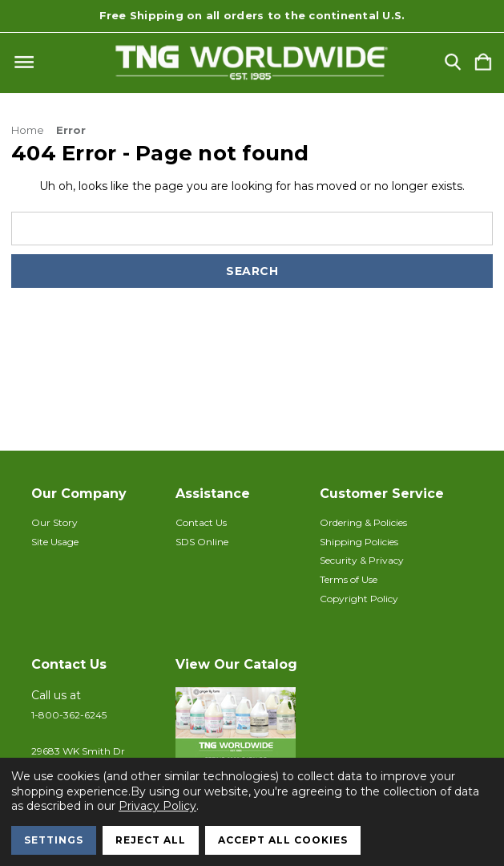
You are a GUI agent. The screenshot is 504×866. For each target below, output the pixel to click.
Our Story (54, 522)
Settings (54, 840)
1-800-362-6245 (69, 715)
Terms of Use (349, 579)
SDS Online (202, 542)
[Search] (453, 63)
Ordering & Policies (363, 522)
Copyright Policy (359, 599)
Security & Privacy (362, 560)
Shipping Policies (359, 542)
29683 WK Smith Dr (78, 751)
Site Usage (55, 542)
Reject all (151, 840)
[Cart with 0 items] (483, 63)
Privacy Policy (157, 806)
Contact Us (201, 522)
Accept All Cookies (283, 840)
